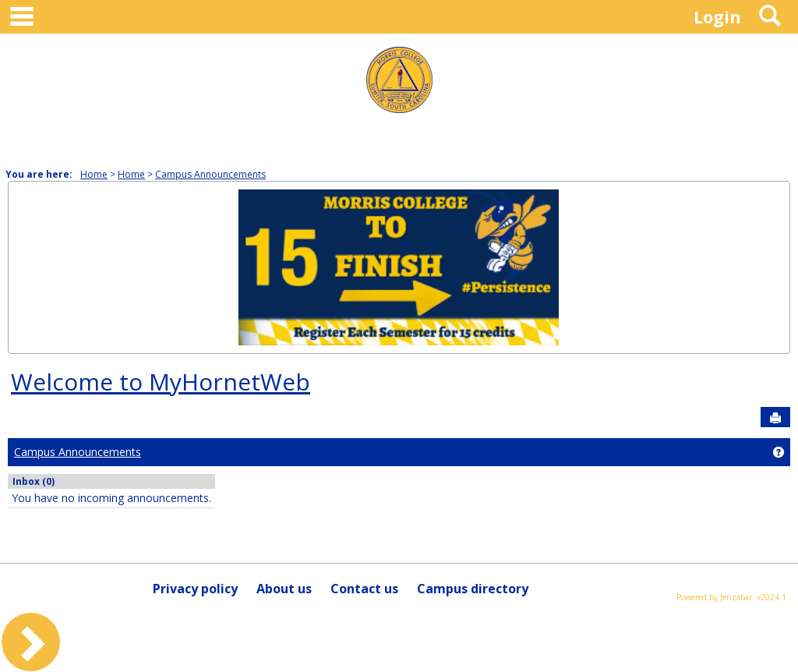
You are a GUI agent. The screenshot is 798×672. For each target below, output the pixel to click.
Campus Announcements (210, 174)
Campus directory (473, 589)
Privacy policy (195, 589)
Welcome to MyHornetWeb (161, 382)
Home (94, 174)
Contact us (364, 589)
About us (284, 589)
